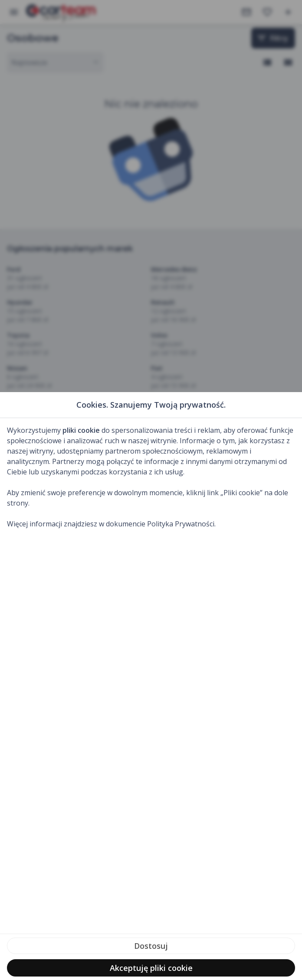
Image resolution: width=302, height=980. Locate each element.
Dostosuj (151, 946)
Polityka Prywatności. (181, 524)
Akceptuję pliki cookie (151, 968)
